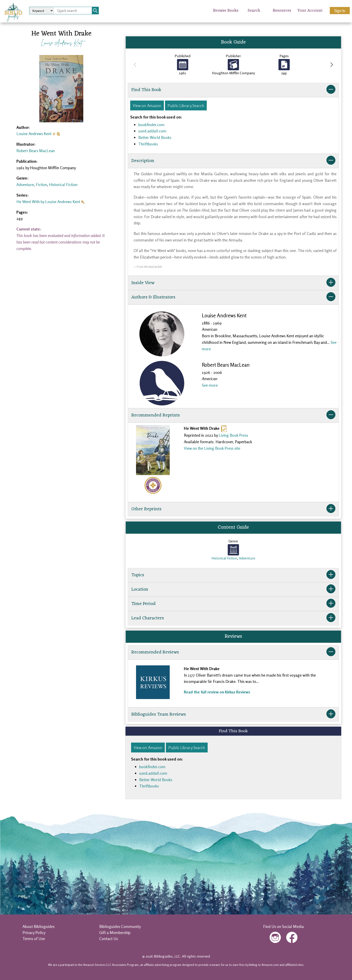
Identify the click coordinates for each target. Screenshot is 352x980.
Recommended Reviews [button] (233, 652)
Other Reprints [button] (233, 509)
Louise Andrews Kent (61, 43)
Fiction (41, 184)
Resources (282, 11)
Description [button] (233, 161)
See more (210, 385)
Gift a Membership (115, 932)
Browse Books (226, 11)
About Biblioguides (38, 926)
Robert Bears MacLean (36, 151)
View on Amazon (147, 105)
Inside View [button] (233, 283)
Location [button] (233, 590)
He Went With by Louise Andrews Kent (48, 202)
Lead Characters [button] (233, 618)
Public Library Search (186, 105)
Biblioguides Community (120, 926)
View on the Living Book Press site (212, 448)
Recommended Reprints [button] (233, 415)
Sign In (340, 11)
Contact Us (109, 938)
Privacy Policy (34, 932)
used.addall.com (152, 131)
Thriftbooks (148, 144)
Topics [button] (233, 575)
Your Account (310, 11)
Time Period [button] (233, 604)
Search (254, 11)
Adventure (25, 184)
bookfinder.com (151, 125)
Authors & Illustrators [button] (233, 297)
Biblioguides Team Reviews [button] (233, 715)
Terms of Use (34, 938)
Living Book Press (233, 435)
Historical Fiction (63, 184)
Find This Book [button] (233, 90)
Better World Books (155, 137)
